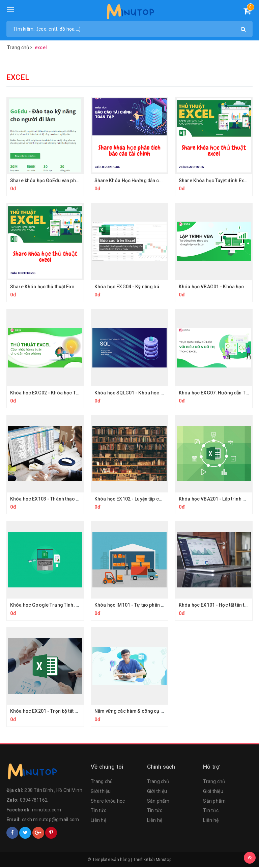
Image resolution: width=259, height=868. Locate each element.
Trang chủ (102, 782)
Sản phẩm (158, 802)
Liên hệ (98, 821)
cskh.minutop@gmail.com (51, 821)
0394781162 (34, 801)
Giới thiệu (101, 792)
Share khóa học (108, 802)
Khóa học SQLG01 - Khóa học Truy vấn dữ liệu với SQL (154, 393)
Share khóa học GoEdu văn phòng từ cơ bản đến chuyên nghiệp (80, 181)
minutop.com (47, 811)
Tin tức (98, 811)
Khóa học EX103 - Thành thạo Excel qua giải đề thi (66, 499)
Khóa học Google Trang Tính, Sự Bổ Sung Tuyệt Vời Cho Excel (78, 606)
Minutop (164, 861)
